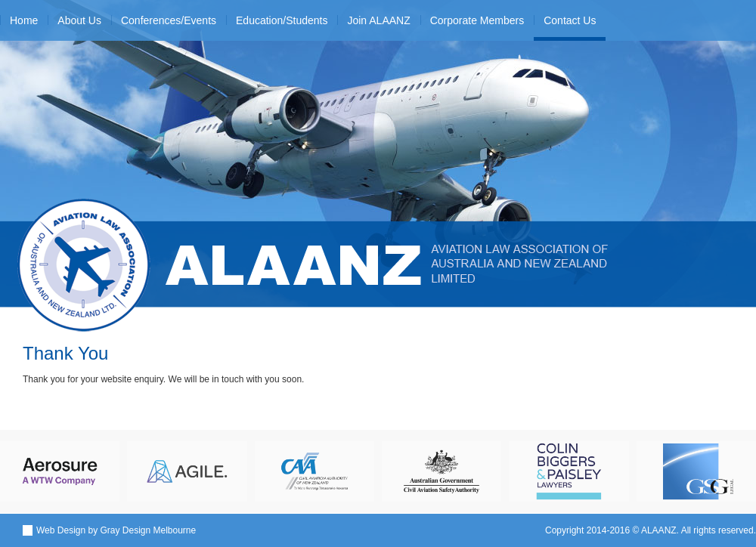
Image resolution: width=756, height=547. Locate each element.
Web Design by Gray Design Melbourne (116, 530)
